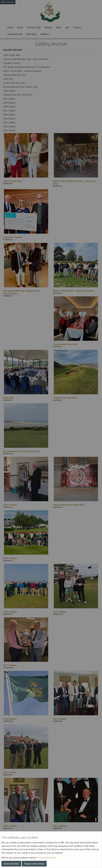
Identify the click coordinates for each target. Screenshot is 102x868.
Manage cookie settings (34, 864)
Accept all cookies (11, 864)
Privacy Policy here (47, 858)
